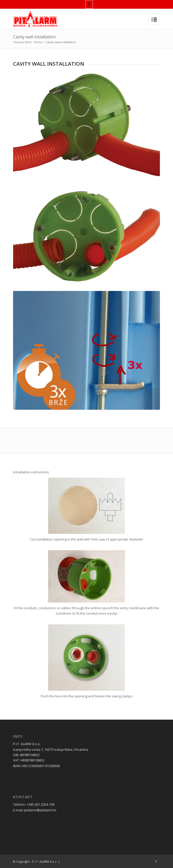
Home (38, 42)
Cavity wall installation (34, 37)
